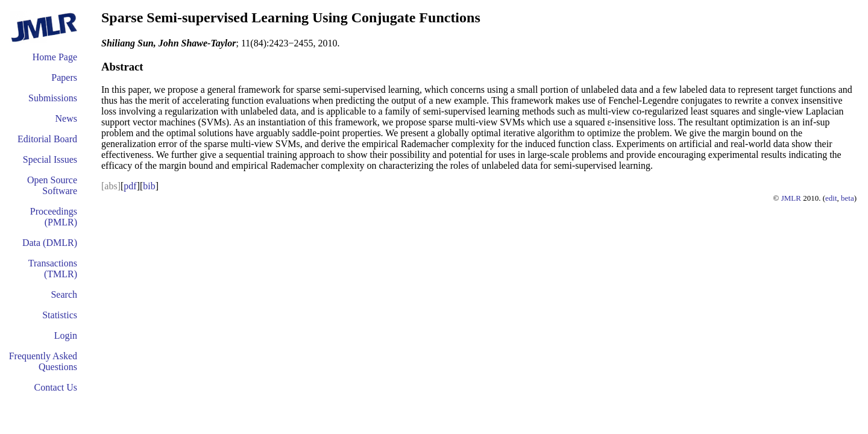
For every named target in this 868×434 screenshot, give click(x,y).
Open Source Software (52, 185)
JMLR (791, 198)
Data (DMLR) (50, 243)
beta (848, 198)
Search (64, 294)
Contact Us (55, 387)
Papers (64, 77)
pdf (130, 186)
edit (831, 198)
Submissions (53, 98)
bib (149, 186)
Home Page (55, 57)
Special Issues (50, 159)
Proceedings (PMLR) (54, 217)
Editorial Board (47, 139)
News (66, 118)
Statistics (60, 315)
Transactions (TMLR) (53, 269)
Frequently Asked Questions (43, 361)
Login (66, 335)
